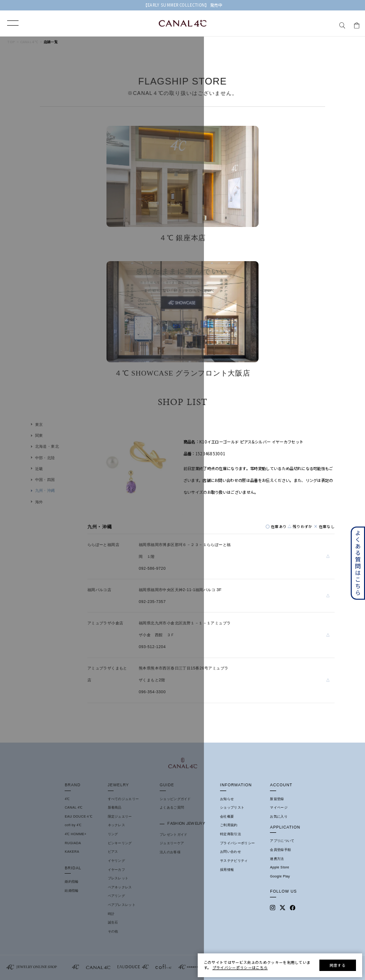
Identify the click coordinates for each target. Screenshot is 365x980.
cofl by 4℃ (73, 825)
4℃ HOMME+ (76, 834)
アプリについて (282, 841)
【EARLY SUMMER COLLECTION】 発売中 (183, 5)
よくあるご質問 (172, 807)
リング (113, 834)
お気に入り (279, 816)
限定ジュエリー (120, 816)
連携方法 (277, 859)
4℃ (67, 799)
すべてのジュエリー (124, 799)
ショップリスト (232, 807)
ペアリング (117, 896)
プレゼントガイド (174, 834)
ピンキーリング (120, 843)
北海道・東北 (47, 446)
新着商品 (115, 807)
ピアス (113, 852)
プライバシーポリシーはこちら (240, 967)
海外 (39, 502)
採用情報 (227, 870)
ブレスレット (118, 878)
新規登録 (277, 799)
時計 (111, 914)
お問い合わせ (231, 852)
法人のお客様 (170, 852)
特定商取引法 (231, 834)
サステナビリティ (234, 861)
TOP (11, 42)
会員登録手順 (280, 850)
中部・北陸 (45, 458)
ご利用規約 (229, 825)
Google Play (280, 876)
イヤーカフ (117, 870)
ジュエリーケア (172, 843)
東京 (39, 424)
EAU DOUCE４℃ (78, 816)
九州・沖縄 (45, 490)
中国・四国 (45, 480)
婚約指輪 (72, 881)
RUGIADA (73, 843)
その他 (113, 931)
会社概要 (227, 816)
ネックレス (117, 825)
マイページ (279, 807)
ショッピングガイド (175, 799)
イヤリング (117, 861)
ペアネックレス (120, 887)
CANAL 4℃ (74, 807)
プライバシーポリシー (237, 843)
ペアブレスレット (122, 905)
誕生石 (113, 922)
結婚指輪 (72, 890)
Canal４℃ (29, 42)
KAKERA (72, 852)
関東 (39, 435)
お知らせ (227, 799)
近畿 (39, 469)
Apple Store (279, 867)
